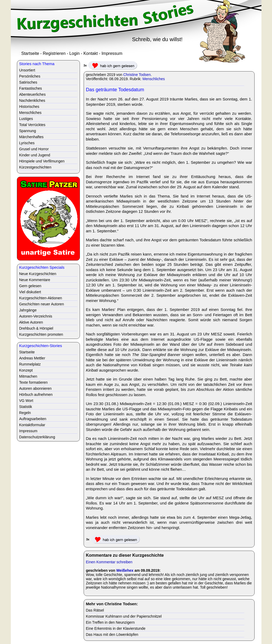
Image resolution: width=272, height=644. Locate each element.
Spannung (28, 131)
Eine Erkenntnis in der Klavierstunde (116, 628)
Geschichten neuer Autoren (42, 304)
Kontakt (90, 53)
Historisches (29, 107)
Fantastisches (31, 88)
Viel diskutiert (30, 292)
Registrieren (54, 53)
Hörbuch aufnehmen (36, 395)
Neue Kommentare (35, 280)
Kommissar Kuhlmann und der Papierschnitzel (124, 616)
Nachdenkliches (32, 100)
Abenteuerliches (32, 94)
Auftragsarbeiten (33, 419)
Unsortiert (27, 70)
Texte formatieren (34, 382)
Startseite (30, 53)
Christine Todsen (137, 75)
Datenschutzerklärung (37, 437)
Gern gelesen (30, 286)
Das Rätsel (95, 610)
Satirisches (28, 82)
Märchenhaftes (32, 137)
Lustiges (26, 119)
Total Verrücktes (32, 125)
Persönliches (30, 76)
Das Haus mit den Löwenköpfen (112, 635)
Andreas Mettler (32, 358)
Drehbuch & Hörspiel (36, 328)
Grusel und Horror (34, 149)
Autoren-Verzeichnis (36, 316)
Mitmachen (28, 376)
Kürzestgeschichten (35, 167)
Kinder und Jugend (35, 155)
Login (75, 53)
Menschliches (154, 79)
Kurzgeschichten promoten (41, 334)
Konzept (26, 370)
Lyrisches (27, 143)
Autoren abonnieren (35, 388)
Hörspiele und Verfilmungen (42, 161)
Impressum (112, 53)
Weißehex (125, 570)
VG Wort (26, 401)
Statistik (26, 407)
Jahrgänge (28, 310)
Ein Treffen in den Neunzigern (110, 622)
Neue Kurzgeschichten (38, 274)
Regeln (25, 413)
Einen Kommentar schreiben (109, 562)
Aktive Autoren (31, 322)
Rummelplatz (30, 364)
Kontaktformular (32, 425)
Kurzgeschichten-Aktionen (41, 298)
